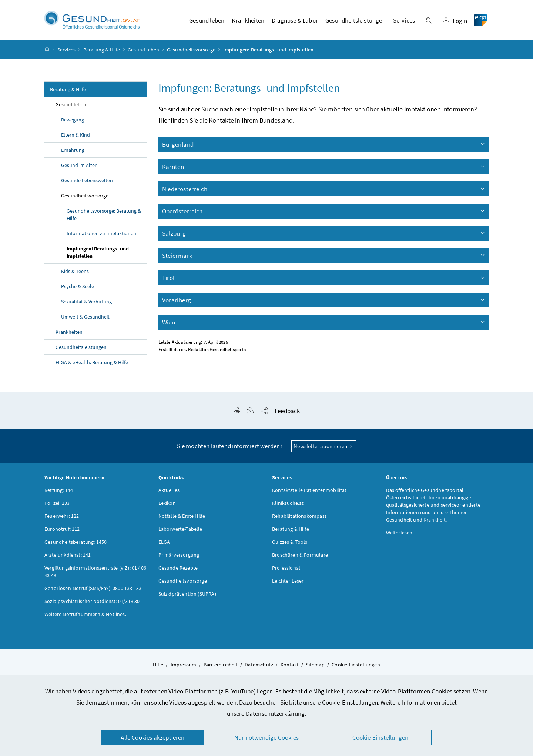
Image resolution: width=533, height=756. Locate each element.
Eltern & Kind (76, 135)
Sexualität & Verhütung (86, 302)
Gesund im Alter (79, 165)
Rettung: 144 (59, 490)
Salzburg (324, 233)
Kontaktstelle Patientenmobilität (309, 490)
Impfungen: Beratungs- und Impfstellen (98, 252)
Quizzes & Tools (290, 542)
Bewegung (73, 120)
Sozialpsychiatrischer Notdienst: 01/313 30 (92, 601)
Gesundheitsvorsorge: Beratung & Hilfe (104, 214)
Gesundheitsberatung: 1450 (76, 542)
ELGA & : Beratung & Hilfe (92, 362)
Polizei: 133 (57, 503)
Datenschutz (259, 665)
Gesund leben (143, 50)
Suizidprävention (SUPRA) (187, 594)
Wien (324, 322)
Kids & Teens (75, 271)
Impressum (184, 665)
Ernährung (73, 150)
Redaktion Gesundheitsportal (218, 349)
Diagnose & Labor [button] (295, 20)
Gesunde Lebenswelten (87, 180)
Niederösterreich (324, 189)
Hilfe (158, 665)
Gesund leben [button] (207, 20)
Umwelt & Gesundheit (85, 317)
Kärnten (324, 167)
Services (66, 50)
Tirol (324, 278)
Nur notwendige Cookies (266, 737)
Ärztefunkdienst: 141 (68, 555)
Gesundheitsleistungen (81, 347)
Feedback (287, 411)
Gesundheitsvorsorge (191, 50)
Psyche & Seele (78, 286)
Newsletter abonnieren (324, 446)
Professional (286, 568)
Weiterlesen (399, 533)
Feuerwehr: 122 (62, 516)
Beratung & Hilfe (102, 50)
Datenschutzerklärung (275, 713)
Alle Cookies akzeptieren (152, 737)
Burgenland (324, 144)
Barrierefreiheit (221, 665)
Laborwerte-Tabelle (180, 529)
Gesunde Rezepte (178, 568)
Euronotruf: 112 (62, 529)
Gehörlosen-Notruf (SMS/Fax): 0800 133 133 (93, 588)
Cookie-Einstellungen (350, 702)
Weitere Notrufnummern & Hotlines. (85, 614)
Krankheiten (69, 332)
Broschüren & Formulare (300, 555)
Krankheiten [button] (248, 20)
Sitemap (315, 665)
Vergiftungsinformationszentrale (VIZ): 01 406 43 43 (95, 572)
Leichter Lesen (288, 581)
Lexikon (167, 503)
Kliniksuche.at (288, 503)
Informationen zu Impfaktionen (101, 233)
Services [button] (404, 20)
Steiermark (324, 256)
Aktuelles (169, 490)
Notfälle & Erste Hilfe (182, 516)
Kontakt (290, 665)
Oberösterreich (324, 211)
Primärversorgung (179, 555)
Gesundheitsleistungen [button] (356, 20)
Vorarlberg (324, 300)
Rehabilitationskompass (299, 516)
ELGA (164, 542)
